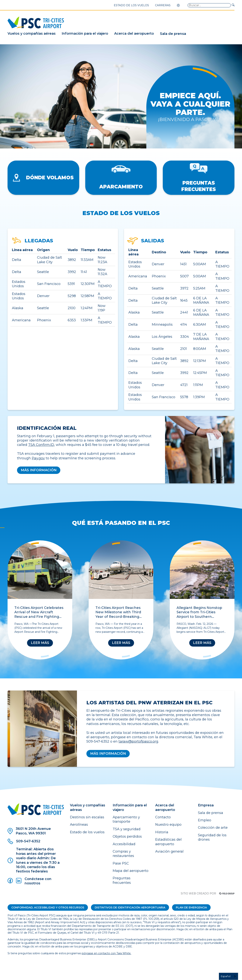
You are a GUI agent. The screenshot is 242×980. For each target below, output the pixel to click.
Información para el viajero (85, 34)
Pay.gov (38, 458)
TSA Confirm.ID (41, 445)
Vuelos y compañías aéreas (32, 34)
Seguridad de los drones (212, 837)
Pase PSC (121, 863)
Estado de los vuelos (131, 5)
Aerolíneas (79, 825)
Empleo (205, 820)
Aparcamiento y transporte (126, 819)
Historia (162, 832)
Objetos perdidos (127, 836)
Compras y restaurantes (123, 854)
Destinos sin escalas (87, 817)
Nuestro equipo (168, 825)
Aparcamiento (121, 178)
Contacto (163, 817)
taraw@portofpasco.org (138, 741)
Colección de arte (213, 828)
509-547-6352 (24, 841)
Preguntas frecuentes (199, 178)
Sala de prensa (173, 34)
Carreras (163, 5)
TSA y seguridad (127, 829)
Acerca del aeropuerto (134, 34)
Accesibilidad (124, 844)
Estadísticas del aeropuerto (168, 842)
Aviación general (169, 851)
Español (226, 976)
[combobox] (228, 976)
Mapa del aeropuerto (131, 871)
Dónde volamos (43, 178)
